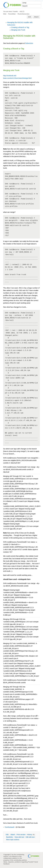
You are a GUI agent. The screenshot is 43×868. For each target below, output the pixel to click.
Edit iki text (30, 837)
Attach (36, 17)
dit (7, 835)
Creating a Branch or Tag (20, 27)
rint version (21, 835)
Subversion (29, 43)
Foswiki (15, 11)
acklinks (10, 837)
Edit (29, 17)
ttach (13, 835)
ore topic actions (13, 840)
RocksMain (12, 14)
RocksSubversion (24, 14)
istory (30, 835)
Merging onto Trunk (18, 30)
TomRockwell (9, 827)
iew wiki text (19, 837)
